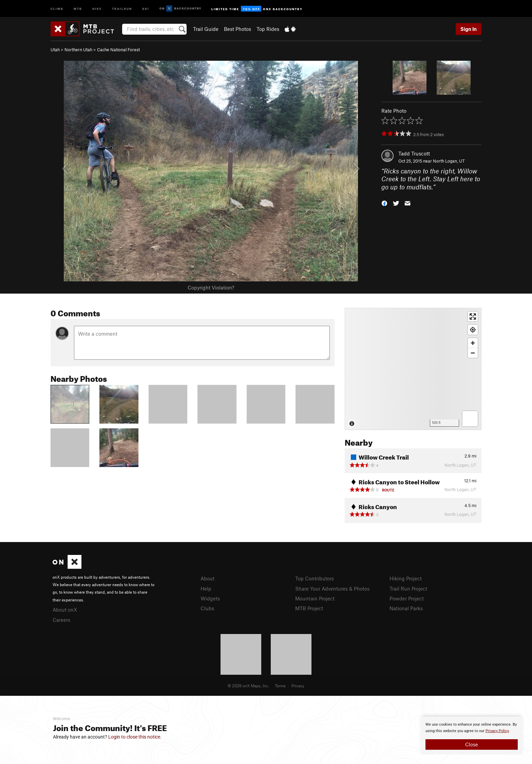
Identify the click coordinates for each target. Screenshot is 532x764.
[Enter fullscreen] (473, 316)
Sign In (469, 29)
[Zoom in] (473, 343)
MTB (78, 8)
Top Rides (268, 29)
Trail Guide (206, 29)
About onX (65, 610)
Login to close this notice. (135, 737)
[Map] (413, 369)
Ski (146, 8)
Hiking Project (406, 578)
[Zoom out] (473, 353)
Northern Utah (78, 50)
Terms (280, 686)
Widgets (210, 598)
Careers (61, 620)
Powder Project (407, 598)
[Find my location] (473, 330)
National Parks (406, 608)
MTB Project (309, 608)
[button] (384, 203)
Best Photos (237, 29)
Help (206, 589)
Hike (97, 8)
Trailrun (122, 8)
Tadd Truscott (414, 153)
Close (472, 744)
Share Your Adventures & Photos (332, 589)
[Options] (470, 419)
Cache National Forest (118, 50)
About (207, 578)
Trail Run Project (408, 589)
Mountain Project (315, 598)
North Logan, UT (449, 161)
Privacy (298, 686)
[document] (472, 735)
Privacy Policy (497, 731)
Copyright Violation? (211, 287)
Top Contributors (315, 578)
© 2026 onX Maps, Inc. (248, 686)
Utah (55, 50)
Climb (57, 8)
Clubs (207, 608)
